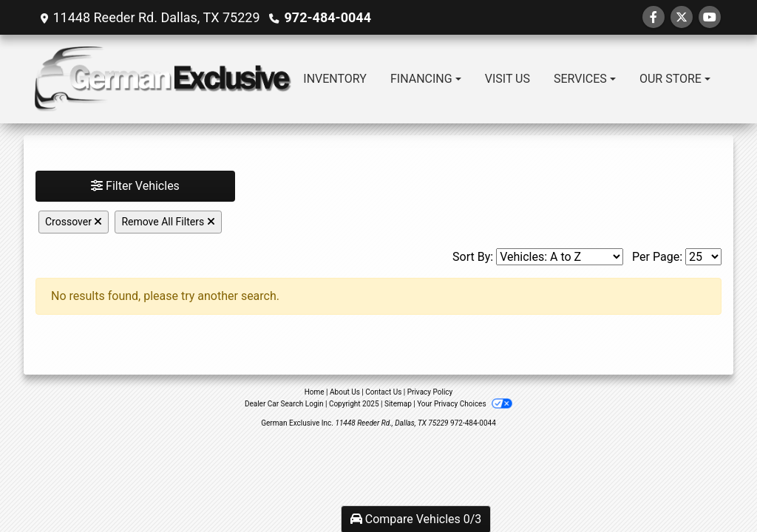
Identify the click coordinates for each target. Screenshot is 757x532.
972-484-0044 (328, 17)
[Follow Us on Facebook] (654, 17)
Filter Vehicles (135, 186)
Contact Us (383, 392)
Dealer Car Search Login (284, 404)
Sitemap (398, 404)
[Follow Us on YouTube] (710, 17)
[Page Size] (703, 257)
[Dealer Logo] (163, 79)
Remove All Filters (168, 222)
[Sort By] (560, 257)
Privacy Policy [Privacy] (430, 392)
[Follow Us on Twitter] (682, 17)
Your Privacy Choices (465, 404)
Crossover (74, 222)
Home (315, 392)
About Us (345, 392)
